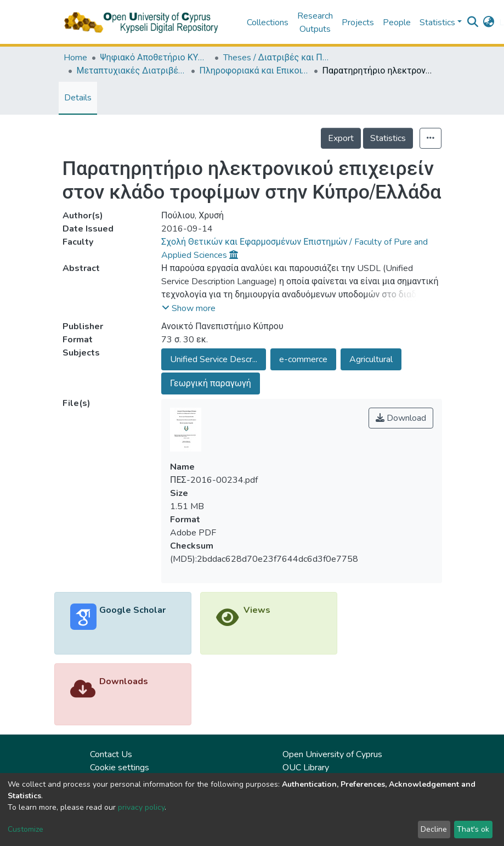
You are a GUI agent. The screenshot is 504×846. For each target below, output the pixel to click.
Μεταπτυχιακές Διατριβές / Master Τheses (132, 71)
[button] (489, 22)
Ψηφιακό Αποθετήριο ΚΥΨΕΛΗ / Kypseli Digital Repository (155, 58)
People (397, 22)
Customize (26, 829)
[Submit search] (473, 22)
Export (341, 138)
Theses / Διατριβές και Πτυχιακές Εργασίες (278, 58)
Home (75, 58)
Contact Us (111, 754)
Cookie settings (120, 768)
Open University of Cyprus (332, 754)
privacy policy (141, 807)
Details (78, 98)
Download (401, 418)
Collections (268, 22)
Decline (434, 829)
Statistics (388, 138)
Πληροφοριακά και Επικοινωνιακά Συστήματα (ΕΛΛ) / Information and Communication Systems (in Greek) (254, 71)
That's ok (473, 829)
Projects (358, 22)
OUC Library (306, 768)
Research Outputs (315, 22)
